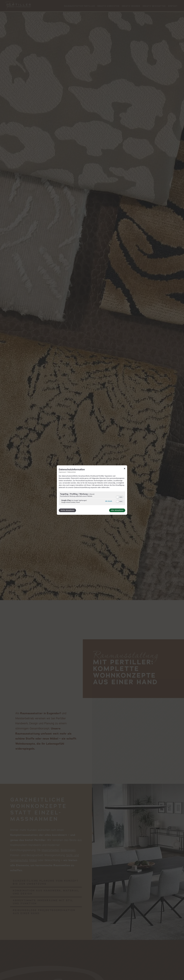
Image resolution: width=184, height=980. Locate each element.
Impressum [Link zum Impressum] (62, 472)
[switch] (120, 497)
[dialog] (92, 490)
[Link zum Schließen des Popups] (125, 469)
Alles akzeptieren (117, 510)
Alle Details (109, 501)
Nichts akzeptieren (67, 510)
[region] (92, 499)
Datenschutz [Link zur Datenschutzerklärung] (72, 472)
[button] (117, 497)
